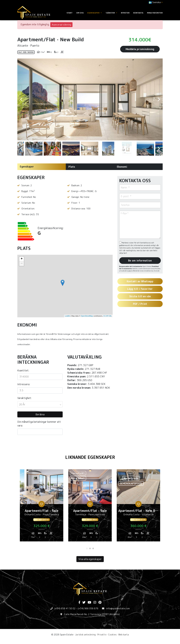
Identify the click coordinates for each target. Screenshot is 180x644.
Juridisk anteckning (85, 635)
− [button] (22, 264)
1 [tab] (87, 548)
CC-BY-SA (107, 316)
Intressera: (24, 384)
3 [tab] (93, 548)
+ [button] (22, 259)
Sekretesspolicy (126, 248)
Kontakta (138, 13)
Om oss (80, 13)
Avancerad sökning (61, 25)
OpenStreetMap (87, 316)
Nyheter (125, 13)
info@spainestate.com (118, 608)
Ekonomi (122, 167)
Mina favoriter (155, 13)
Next (159, 99)
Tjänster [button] (111, 13)
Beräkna (40, 414)
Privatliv (102, 635)
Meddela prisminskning (140, 49)
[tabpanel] (42, 507)
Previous (21, 99)
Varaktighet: (25, 398)
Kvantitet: (23, 370)
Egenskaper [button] (95, 13)
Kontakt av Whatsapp (140, 281)
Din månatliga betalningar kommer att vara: (39, 424)
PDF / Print (140, 304)
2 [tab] (90, 548)
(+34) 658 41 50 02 (65, 608)
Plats (72, 167)
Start (70, 13)
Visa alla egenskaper (90, 559)
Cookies (112, 635)
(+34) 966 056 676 (88, 608)
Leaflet (67, 316)
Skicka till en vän (140, 296)
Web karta (124, 635)
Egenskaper (27, 167)
